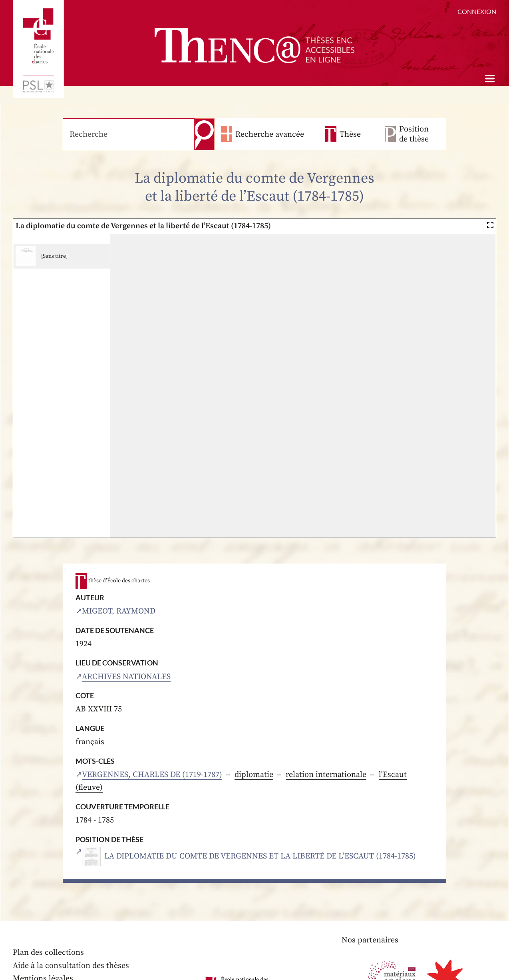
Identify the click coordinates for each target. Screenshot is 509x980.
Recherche (205, 134)
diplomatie (254, 775)
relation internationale (326, 775)
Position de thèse (414, 134)
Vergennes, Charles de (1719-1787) (152, 775)
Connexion (477, 11)
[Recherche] (129, 134)
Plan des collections (48, 953)
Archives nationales (126, 677)
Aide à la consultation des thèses (71, 966)
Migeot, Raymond (119, 611)
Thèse (350, 134)
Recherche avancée (270, 134)
